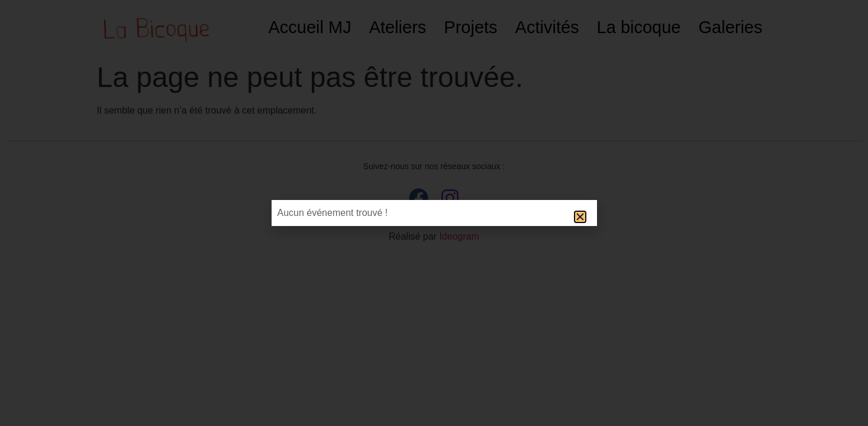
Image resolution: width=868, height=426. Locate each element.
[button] (580, 217)
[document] (434, 213)
